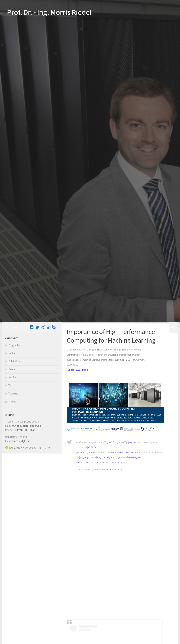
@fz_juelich (109, 442)
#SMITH (133, 452)
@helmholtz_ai (83, 452)
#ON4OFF (124, 452)
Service (12, 377)
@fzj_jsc (82, 457)
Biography (14, 345)
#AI (92, 452)
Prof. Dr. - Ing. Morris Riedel (49, 12)
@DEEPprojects (134, 457)
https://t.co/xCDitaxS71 (87, 462)
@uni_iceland (102, 457)
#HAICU (115, 452)
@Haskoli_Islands (117, 457)
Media (12, 353)
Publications (15, 361)
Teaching (13, 393)
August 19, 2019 (114, 469)
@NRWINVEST (135, 442)
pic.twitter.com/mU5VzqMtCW (113, 462)
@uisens (91, 457)
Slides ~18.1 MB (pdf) (79, 370)
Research (13, 369)
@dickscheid (92, 447)
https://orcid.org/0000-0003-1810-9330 (27, 448)
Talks (11, 385)
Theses (12, 402)
